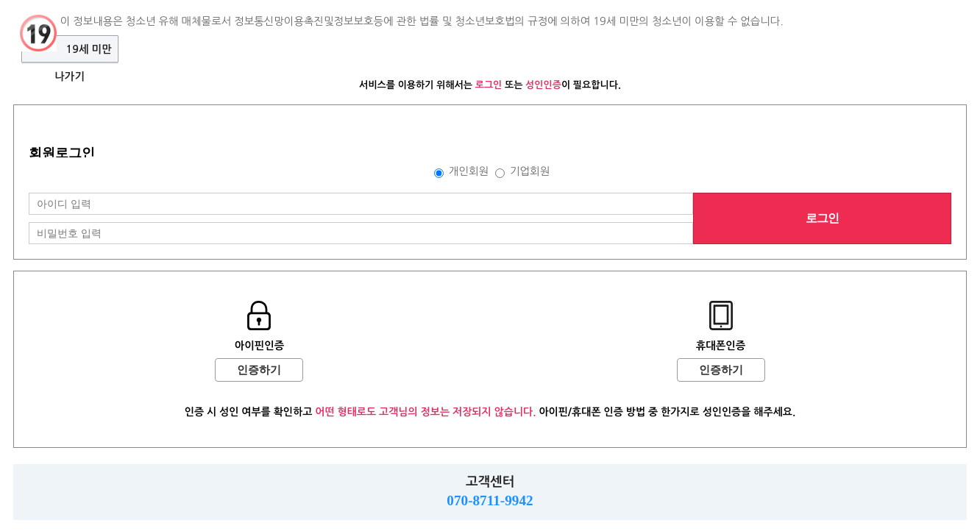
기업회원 (530, 171)
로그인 (823, 218)
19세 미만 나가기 (83, 53)
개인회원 (469, 171)
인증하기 (259, 370)
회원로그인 (62, 153)
